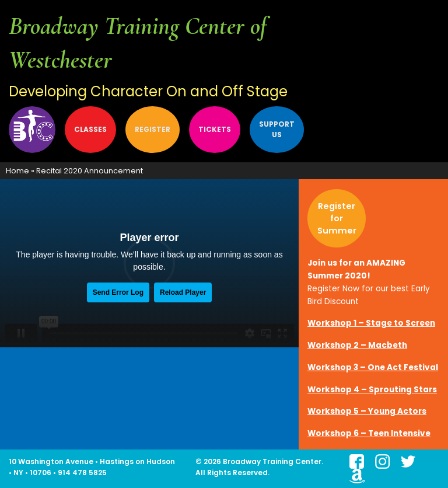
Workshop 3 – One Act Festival (373, 367)
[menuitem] (34, 130)
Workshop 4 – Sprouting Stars (372, 390)
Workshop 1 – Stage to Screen (371, 323)
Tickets (215, 129)
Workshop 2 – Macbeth (357, 345)
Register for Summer (337, 218)
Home (17, 171)
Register (153, 129)
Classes (90, 129)
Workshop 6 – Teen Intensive (369, 433)
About (32, 129)
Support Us (277, 129)
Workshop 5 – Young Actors (367, 411)
